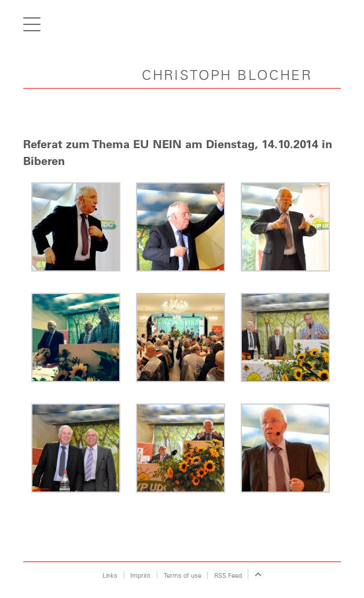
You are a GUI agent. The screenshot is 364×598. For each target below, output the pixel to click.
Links (110, 575)
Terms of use (183, 575)
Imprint (140, 575)
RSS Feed (228, 575)
